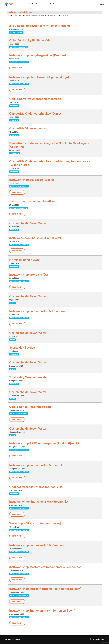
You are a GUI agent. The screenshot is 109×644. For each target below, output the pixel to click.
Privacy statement (13, 639)
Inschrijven (17, 68)
